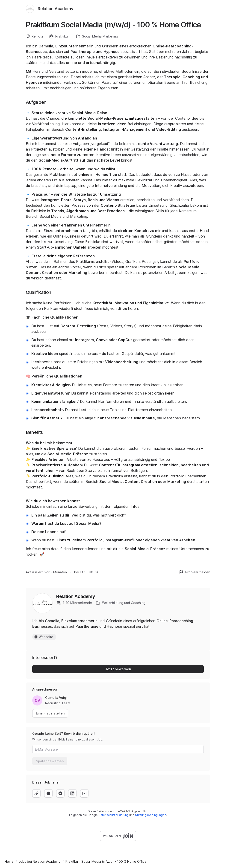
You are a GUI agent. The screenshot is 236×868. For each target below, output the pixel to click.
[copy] (36, 793)
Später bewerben (50, 761)
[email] (84, 793)
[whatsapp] (48, 793)
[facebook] (60, 793)
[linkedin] (72, 793)
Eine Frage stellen (50, 713)
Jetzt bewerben (118, 669)
